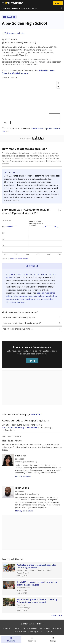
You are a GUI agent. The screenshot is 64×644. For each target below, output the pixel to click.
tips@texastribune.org (13, 427)
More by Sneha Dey (23, 476)
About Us (7, 628)
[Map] (32, 103)
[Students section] (11, 640)
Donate (49, 631)
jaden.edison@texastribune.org (27, 494)
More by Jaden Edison (24, 511)
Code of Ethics (20, 631)
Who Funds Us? (35, 628)
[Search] (61, 8)
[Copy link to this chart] (60, 210)
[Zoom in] (58, 83)
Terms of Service (53, 628)
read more (32, 427)
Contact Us (20, 628)
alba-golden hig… (31, 8)
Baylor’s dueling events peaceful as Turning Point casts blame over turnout (37, 601)
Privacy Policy (36, 631)
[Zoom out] (58, 87)
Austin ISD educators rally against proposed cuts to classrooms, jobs (37, 583)
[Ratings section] (53, 640)
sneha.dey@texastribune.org (26, 462)
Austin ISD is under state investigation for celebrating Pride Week (36, 566)
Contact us (36, 414)
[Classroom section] (32, 640)
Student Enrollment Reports (18, 259)
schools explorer (11, 8)
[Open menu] (3, 3)
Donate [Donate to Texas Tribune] (58, 3)
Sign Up (32, 360)
